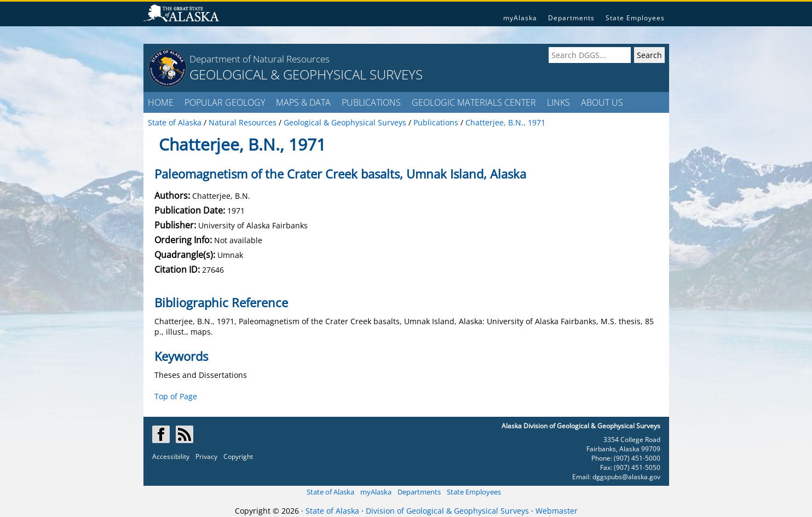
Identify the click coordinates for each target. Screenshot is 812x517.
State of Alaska (330, 492)
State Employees (635, 18)
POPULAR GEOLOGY (225, 102)
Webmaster (557, 511)
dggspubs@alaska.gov (626, 477)
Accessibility (171, 456)
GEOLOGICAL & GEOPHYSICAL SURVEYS (306, 74)
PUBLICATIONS (371, 102)
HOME (161, 102)
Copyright (238, 456)
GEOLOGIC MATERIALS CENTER (474, 102)
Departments (571, 18)
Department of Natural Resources (260, 59)
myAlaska (520, 18)
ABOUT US (602, 102)
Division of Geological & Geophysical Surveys (447, 511)
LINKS (558, 102)
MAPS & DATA (303, 102)
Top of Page (176, 396)
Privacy (206, 456)
